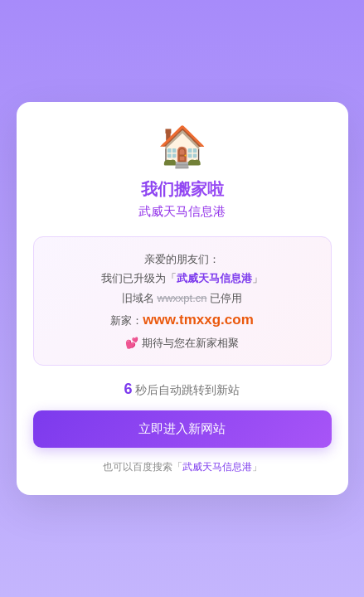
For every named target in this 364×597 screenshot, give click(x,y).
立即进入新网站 (182, 428)
